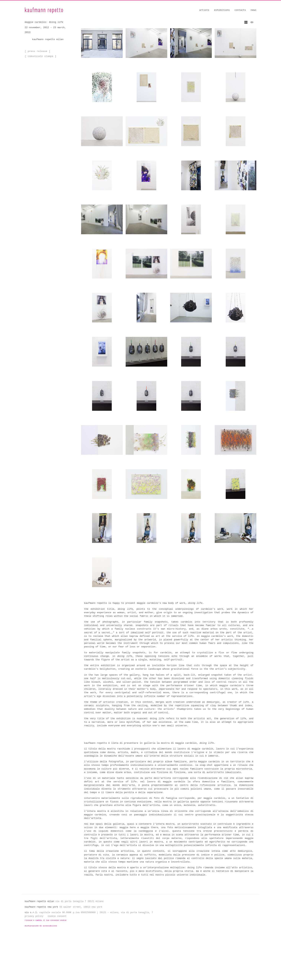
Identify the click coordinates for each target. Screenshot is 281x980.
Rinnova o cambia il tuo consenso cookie (46, 965)
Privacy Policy (34, 961)
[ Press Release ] (37, 51)
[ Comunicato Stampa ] (40, 56)
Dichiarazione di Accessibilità (41, 970)
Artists (204, 10)
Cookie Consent (57, 961)
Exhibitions (222, 10)
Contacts (240, 10)
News (253, 10)
